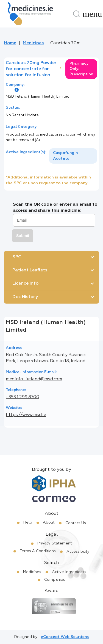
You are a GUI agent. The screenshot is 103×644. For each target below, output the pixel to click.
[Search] (76, 14)
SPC (17, 257)
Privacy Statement (55, 543)
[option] (73, 156)
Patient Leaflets (30, 270)
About (49, 522)
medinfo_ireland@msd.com (34, 379)
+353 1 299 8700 (23, 397)
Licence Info (25, 284)
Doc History (25, 297)
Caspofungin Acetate (65, 156)
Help (28, 522)
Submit (23, 236)
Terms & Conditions (38, 551)
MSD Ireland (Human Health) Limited (38, 97)
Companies (55, 580)
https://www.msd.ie (26, 415)
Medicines (33, 43)
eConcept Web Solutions (65, 637)
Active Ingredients (69, 572)
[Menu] (92, 14)
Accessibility (78, 552)
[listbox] (73, 156)
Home (10, 43)
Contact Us (76, 523)
